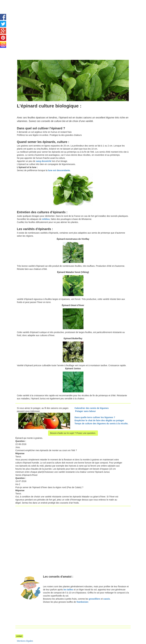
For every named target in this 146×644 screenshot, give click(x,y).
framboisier (82, 602)
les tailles (68, 590)
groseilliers (95, 599)
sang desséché (44, 161)
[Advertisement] (41, 22)
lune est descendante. (59, 170)
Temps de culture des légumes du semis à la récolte (101, 424)
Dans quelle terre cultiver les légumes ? (95, 417)
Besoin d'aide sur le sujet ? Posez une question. (73, 433)
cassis (107, 599)
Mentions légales (25, 641)
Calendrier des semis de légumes (92, 408)
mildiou (46, 219)
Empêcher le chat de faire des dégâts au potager (99, 420)
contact (19, 636)
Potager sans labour (86, 411)
